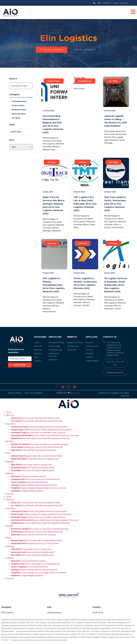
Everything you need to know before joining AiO (37, 444)
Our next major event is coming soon (31, 462)
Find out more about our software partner (35, 476)
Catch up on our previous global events (33, 468)
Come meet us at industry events (33, 465)
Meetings (10, 459)
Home (9, 409)
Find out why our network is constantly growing (40, 441)
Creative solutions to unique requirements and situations (41, 427)
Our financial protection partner (28, 473)
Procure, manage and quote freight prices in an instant (38, 485)
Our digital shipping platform (27, 488)
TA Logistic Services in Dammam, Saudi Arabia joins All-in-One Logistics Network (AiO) (116, 285)
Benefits (10, 438)
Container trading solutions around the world (34, 482)
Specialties (11, 421)
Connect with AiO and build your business (33, 447)
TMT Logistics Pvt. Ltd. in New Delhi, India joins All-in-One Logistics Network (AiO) (85, 204)
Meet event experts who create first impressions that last (40, 436)
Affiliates (10, 471)
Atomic (77, 390)
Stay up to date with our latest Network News (37, 453)
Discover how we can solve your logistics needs (35, 415)
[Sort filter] (21, 147)
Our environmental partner (29, 479)
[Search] (21, 86)
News (9, 450)
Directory (10, 491)
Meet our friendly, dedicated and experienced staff (37, 418)
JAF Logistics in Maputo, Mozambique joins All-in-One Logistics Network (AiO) (54, 285)
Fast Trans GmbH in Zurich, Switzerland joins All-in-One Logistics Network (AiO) (115, 204)
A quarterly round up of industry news (35, 456)
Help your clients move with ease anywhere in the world (45, 433)
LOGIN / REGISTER (121, 3)
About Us (10, 412)
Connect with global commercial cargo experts (39, 424)
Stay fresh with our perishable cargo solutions (38, 430)
